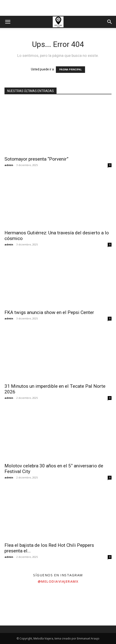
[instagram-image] (19, 606)
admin (9, 165)
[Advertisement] (58, 8)
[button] (8, 22)
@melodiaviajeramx (58, 581)
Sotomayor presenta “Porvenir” (36, 159)
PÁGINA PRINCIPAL (70, 70)
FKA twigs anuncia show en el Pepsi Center (49, 312)
